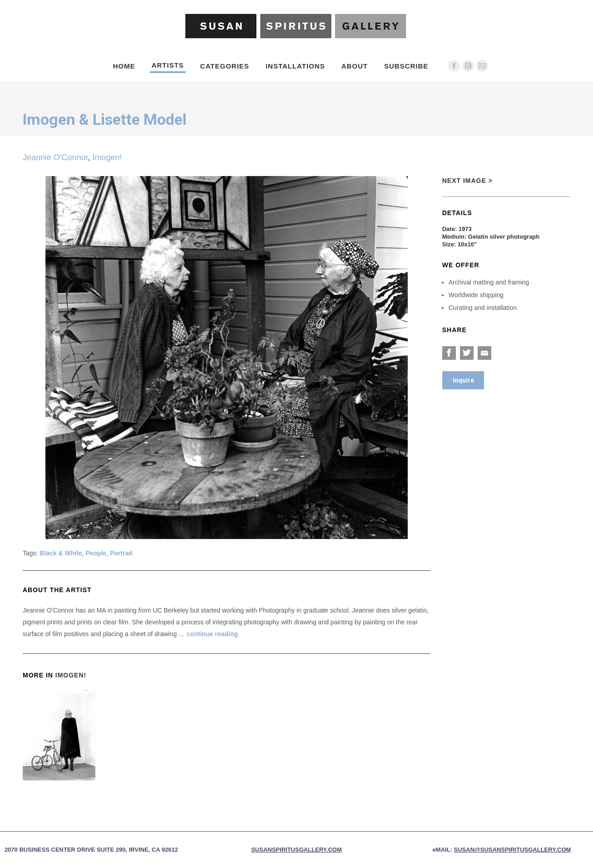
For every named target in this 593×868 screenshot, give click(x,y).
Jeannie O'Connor (55, 157)
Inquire (463, 380)
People (96, 553)
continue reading (212, 634)
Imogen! (107, 157)
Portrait (121, 553)
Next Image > (467, 181)
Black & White (61, 553)
